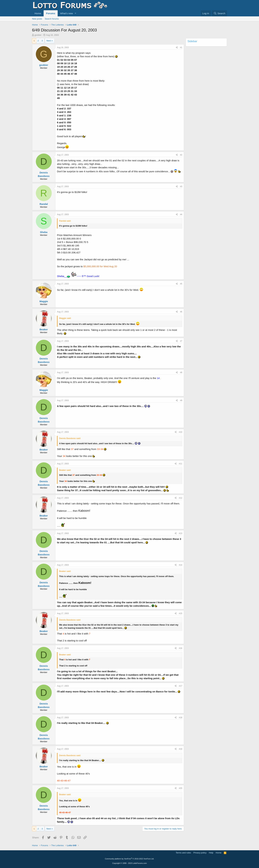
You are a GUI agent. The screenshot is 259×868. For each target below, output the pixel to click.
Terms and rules (183, 853)
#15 (181, 613)
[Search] (219, 13)
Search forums (52, 19)
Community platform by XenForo (129, 859)
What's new (66, 13)
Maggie (44, 301)
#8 (181, 373)
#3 (181, 187)
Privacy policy (200, 853)
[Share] (177, 48)
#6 (181, 312)
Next (49, 41)
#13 (181, 533)
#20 (181, 788)
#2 (181, 155)
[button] (75, 13)
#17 (181, 686)
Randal (44, 204)
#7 (181, 341)
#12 (181, 498)
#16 (181, 648)
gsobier (38, 35)
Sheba (44, 232)
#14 (181, 565)
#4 (181, 214)
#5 (181, 284)
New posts (37, 19)
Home (38, 13)
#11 (181, 464)
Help (211, 853)
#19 (181, 749)
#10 (181, 432)
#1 (181, 47)
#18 (181, 718)
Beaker (44, 329)
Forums (51, 13)
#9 (181, 400)
